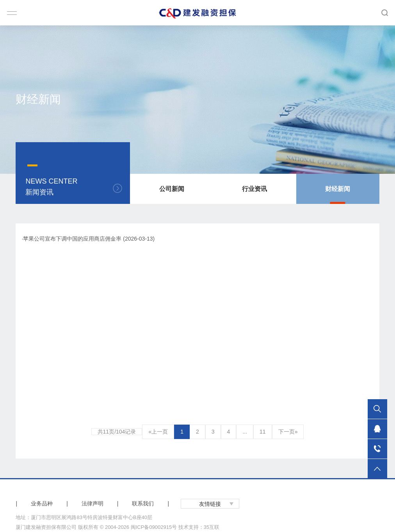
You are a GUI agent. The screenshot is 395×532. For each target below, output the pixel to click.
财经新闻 (338, 189)
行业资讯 (254, 189)
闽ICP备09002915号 (154, 527)
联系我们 (143, 503)
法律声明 (93, 503)
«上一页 (158, 432)
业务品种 (42, 503)
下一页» (288, 432)
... (245, 432)
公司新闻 (172, 189)
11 (263, 432)
